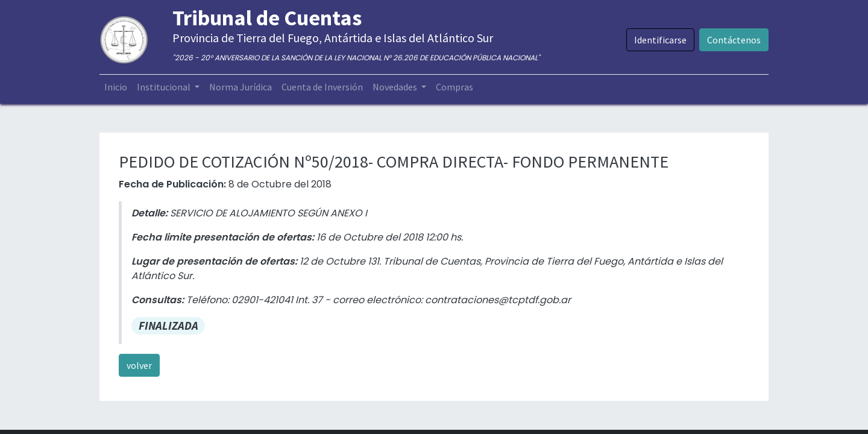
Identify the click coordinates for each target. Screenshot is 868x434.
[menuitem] (116, 87)
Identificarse (660, 40)
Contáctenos (734, 40)
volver (139, 365)
